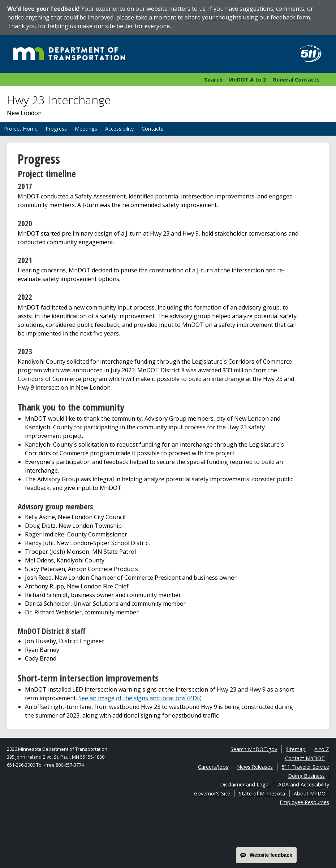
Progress (56, 129)
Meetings (86, 129)
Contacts (152, 129)
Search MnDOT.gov (254, 749)
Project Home (21, 129)
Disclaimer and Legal (245, 784)
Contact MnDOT (305, 758)
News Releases (255, 767)
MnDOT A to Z (247, 79)
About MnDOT (311, 794)
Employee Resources (304, 802)
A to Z (322, 749)
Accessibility (119, 129)
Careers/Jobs (213, 767)
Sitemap (296, 749)
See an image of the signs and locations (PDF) (140, 698)
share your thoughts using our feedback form (247, 17)
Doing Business (306, 776)
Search (213, 79)
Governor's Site (212, 794)
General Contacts (296, 79)
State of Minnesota (262, 794)
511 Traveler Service (305, 767)
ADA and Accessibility (304, 784)
